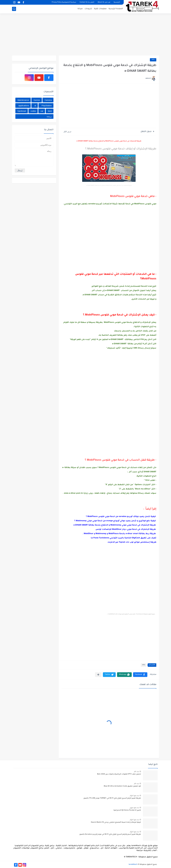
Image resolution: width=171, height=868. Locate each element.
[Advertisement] (85, 35)
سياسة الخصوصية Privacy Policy (64, 2)
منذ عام (136, 771)
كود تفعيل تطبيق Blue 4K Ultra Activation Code (122, 786)
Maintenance (23, 100)
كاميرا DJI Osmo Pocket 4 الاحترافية (127, 810)
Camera (48, 100)
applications (24, 105)
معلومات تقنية (100, 9)
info (153, 60)
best (50, 111)
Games (37, 100)
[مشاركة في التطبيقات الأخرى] (98, 675)
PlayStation (47, 105)
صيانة (80, 9)
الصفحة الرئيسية (116, 9)
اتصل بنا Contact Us (87, 2)
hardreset (22, 111)
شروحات (88, 9)
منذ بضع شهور (134, 808)
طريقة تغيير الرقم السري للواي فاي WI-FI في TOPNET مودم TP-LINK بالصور (112, 798)
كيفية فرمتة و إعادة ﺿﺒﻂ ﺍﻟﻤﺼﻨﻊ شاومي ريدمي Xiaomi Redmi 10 (116, 822)
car (42, 111)
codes (33, 111)
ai (35, 105)
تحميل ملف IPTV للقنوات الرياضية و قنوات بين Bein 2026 (119, 774)
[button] (140, 675)
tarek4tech (133, 865)
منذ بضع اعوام (134, 795)
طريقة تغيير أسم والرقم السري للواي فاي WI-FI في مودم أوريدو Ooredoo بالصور (110, 834)
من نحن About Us (104, 2)
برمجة (49, 116)
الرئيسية (117, 2)
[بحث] (14, 9)
